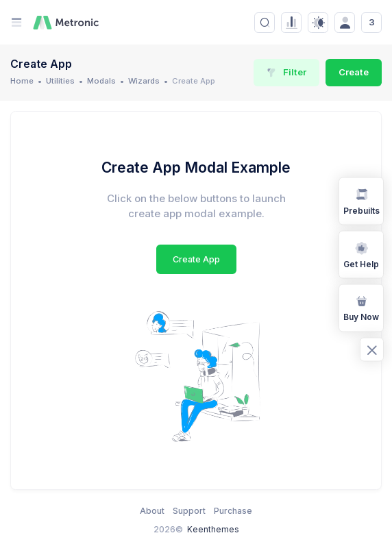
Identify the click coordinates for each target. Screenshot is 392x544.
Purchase (233, 511)
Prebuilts (362, 200)
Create (354, 72)
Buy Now (361, 307)
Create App (196, 259)
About (152, 511)
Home (22, 81)
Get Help (361, 254)
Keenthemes (213, 529)
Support (189, 511)
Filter (286, 72)
